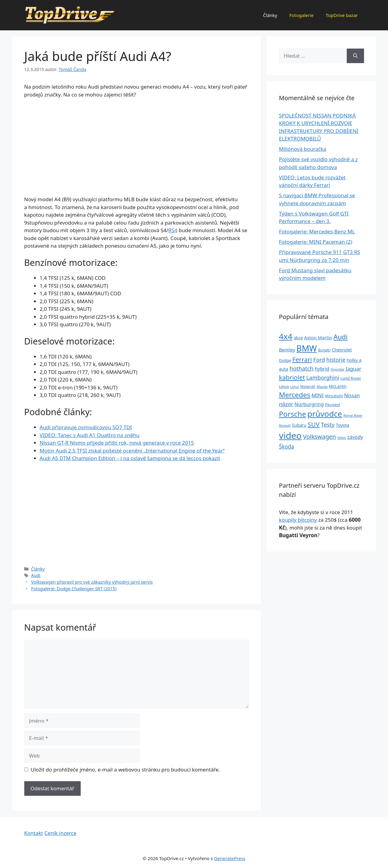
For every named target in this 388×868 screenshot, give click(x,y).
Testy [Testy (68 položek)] (328, 425)
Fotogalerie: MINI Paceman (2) (316, 242)
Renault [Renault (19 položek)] (285, 426)
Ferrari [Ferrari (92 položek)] (302, 359)
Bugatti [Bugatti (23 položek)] (324, 350)
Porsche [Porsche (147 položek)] (293, 414)
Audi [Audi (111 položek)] (341, 337)
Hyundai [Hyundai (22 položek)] (337, 369)
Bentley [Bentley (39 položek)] (287, 350)
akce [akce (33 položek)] (298, 338)
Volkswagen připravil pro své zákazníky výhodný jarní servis (92, 582)
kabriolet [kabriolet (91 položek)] (292, 377)
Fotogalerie (302, 15)
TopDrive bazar (342, 15)
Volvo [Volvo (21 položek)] (342, 437)
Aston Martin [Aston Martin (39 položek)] (318, 337)
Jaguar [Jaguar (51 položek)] (354, 369)
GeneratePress (230, 858)
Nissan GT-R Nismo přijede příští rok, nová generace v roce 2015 (117, 443)
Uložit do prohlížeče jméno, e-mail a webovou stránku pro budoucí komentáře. (125, 770)
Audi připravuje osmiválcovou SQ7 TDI (86, 427)
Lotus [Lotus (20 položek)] (295, 387)
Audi (36, 575)
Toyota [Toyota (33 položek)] (342, 425)
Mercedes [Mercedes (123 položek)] (295, 395)
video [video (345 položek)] (290, 436)
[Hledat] (355, 56)
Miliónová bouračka (303, 149)
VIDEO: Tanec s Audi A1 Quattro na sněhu (90, 435)
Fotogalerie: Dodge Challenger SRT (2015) (74, 589)
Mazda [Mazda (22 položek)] (322, 387)
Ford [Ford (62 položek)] (319, 360)
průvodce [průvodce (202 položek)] (325, 414)
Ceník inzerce (60, 833)
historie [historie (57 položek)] (336, 360)
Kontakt (34, 833)
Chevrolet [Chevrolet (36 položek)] (342, 350)
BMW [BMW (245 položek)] (307, 348)
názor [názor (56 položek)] (286, 404)
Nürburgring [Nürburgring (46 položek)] (309, 404)
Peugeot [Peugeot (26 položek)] (333, 405)
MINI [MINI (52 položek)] (318, 395)
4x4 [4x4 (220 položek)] (286, 336)
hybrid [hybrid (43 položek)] (322, 369)
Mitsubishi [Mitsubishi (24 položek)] (334, 396)
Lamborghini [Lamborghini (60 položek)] (323, 378)
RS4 (173, 230)
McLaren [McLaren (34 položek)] (338, 386)
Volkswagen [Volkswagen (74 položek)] (320, 437)
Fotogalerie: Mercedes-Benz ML (317, 231)
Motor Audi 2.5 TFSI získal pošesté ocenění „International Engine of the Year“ (132, 451)
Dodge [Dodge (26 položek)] (285, 360)
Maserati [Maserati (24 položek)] (308, 387)
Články (270, 15)
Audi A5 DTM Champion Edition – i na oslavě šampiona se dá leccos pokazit (130, 458)
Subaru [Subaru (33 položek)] (299, 425)
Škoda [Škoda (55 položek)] (287, 446)
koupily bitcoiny (298, 520)
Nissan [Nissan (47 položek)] (352, 395)
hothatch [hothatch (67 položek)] (302, 368)
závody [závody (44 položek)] (355, 437)
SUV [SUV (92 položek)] (314, 424)
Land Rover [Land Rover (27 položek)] (351, 378)
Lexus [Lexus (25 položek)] (284, 387)
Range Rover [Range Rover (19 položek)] (353, 415)
